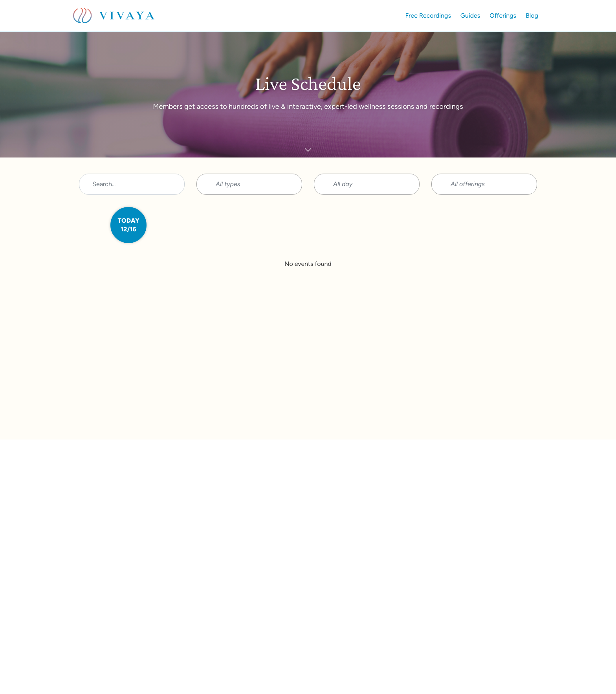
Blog (532, 16)
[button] (249, 184)
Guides (470, 16)
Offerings (503, 16)
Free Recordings (428, 16)
